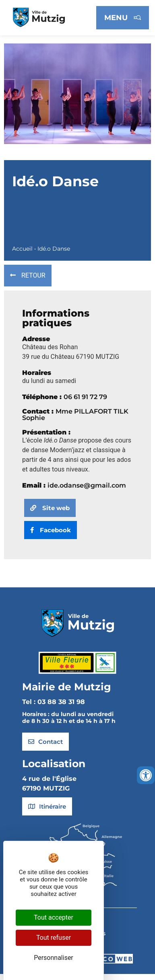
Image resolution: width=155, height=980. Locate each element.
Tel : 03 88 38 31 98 (54, 702)
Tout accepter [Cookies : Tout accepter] (54, 917)
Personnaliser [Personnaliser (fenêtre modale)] (54, 958)
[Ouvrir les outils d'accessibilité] (146, 775)
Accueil (22, 249)
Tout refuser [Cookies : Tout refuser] (54, 938)
